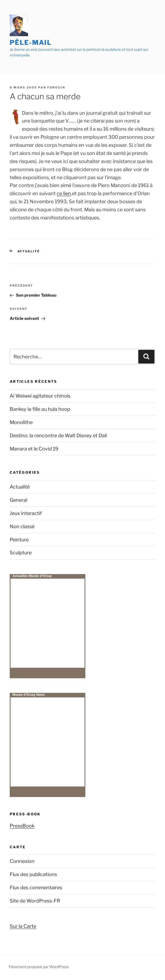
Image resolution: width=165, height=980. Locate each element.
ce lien (64, 193)
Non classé (22, 526)
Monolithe (21, 422)
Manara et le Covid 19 (34, 449)
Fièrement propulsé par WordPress (39, 967)
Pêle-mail (31, 43)
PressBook (22, 826)
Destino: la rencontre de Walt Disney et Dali (58, 435)
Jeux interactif (26, 513)
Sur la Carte (23, 926)
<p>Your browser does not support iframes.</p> (48, 623)
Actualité (29, 251)
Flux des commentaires (36, 888)
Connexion (22, 861)
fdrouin (56, 87)
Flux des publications (33, 874)
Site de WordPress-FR (35, 901)
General (18, 500)
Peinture (19, 540)
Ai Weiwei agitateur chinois (40, 396)
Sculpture (21, 553)
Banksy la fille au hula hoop (40, 409)
